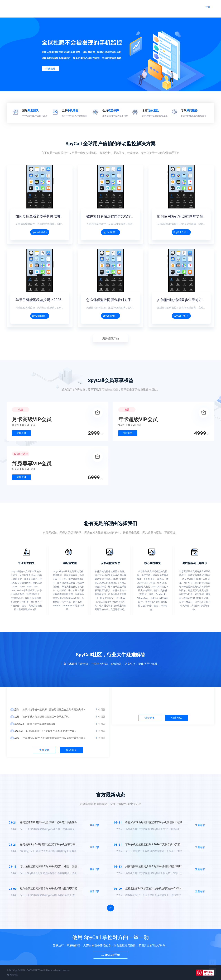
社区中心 (163, 696)
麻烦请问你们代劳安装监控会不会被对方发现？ (51, 731)
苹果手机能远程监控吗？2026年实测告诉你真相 (52, 300)
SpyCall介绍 (40, 232)
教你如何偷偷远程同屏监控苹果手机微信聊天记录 (124, 216)
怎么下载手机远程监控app (41, 724)
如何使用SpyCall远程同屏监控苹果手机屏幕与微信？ (50, 844)
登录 (194, 7)
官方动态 (152, 7)
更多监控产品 (110, 338)
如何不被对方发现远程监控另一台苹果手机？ (47, 717)
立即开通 (22, 433)
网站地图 (13, 975)
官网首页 (102, 7)
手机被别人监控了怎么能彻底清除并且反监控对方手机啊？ (54, 738)
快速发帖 (177, 718)
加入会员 (169, 5)
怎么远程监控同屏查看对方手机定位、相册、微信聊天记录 (131, 300)
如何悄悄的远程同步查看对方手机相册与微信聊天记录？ (158, 866)
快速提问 (71, 750)
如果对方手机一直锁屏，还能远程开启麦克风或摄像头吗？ (54, 710)
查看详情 (95, 825)
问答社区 (136, 7)
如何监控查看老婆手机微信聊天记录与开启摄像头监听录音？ (62, 216)
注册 (208, 7)
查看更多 (44, 750)
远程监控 (119, 5)
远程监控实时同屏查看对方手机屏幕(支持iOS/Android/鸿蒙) (160, 888)
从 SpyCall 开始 (111, 955)
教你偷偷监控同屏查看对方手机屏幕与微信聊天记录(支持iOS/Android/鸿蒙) (63, 888)
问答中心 (58, 696)
